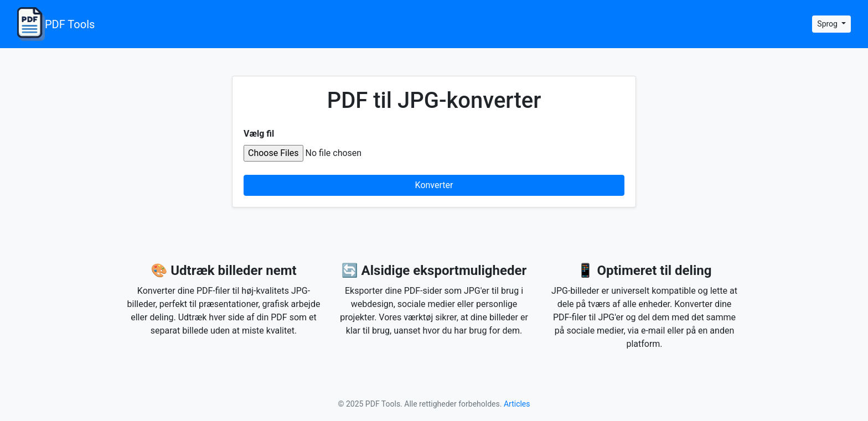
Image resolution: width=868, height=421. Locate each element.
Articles (517, 404)
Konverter (434, 185)
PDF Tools (56, 24)
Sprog (828, 24)
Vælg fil (259, 134)
